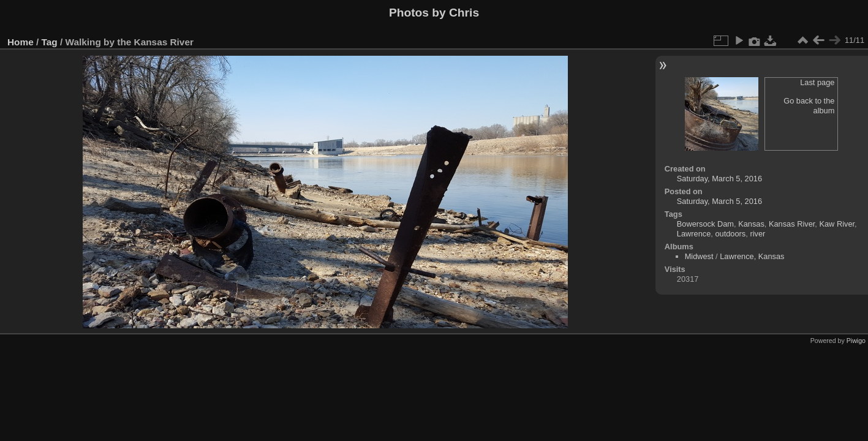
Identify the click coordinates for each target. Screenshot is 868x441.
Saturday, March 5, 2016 (719, 179)
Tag (50, 42)
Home (21, 42)
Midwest (699, 256)
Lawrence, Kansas (752, 256)
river (757, 234)
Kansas (751, 224)
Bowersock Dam (705, 224)
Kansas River (792, 224)
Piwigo (856, 341)
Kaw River (837, 224)
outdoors (730, 234)
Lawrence (694, 234)
